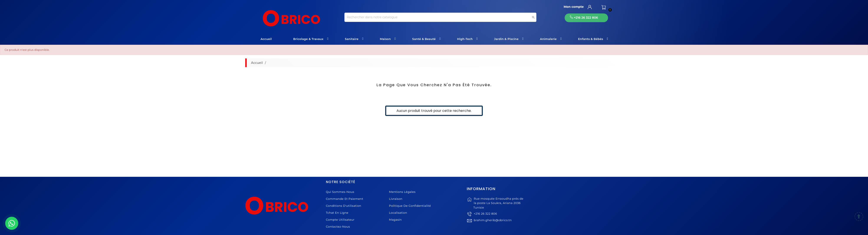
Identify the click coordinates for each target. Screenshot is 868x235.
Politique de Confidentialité (410, 206)
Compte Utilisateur (340, 220)
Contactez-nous (338, 227)
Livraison (396, 199)
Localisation (398, 213)
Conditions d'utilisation (344, 206)
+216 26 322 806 (485, 220)
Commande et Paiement (345, 199)
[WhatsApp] (12, 223)
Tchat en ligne (337, 213)
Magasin (395, 220)
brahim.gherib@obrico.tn (493, 229)
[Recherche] (440, 17)
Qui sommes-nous (340, 192)
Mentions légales (402, 192)
